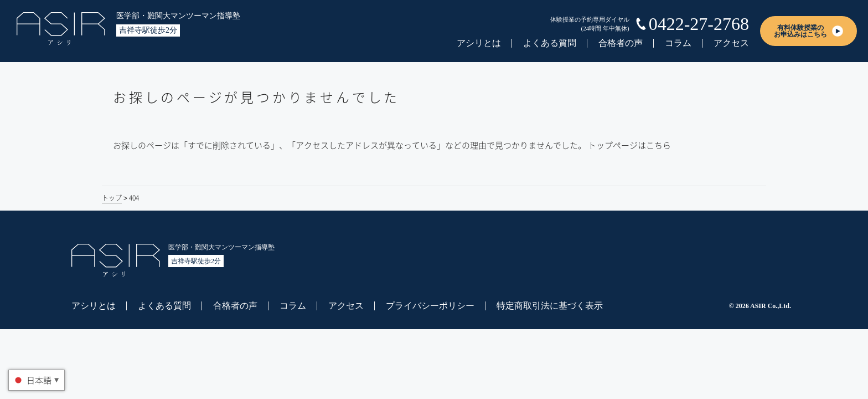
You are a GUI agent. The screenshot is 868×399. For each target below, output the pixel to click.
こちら (658, 145)
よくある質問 (550, 43)
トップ (112, 198)
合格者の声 (621, 43)
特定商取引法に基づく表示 (550, 306)
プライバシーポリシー (430, 306)
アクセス (731, 43)
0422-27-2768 (699, 24)
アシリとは (479, 43)
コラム (678, 43)
